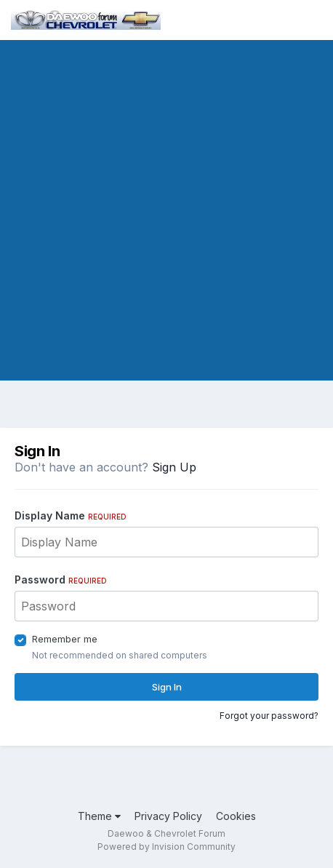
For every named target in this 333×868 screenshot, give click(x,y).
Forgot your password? (269, 716)
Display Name (71, 515)
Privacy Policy (168, 816)
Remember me (65, 639)
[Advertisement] (166, 214)
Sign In (167, 687)
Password (61, 580)
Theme (99, 816)
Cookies (236, 816)
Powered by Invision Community (166, 847)
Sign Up (174, 467)
